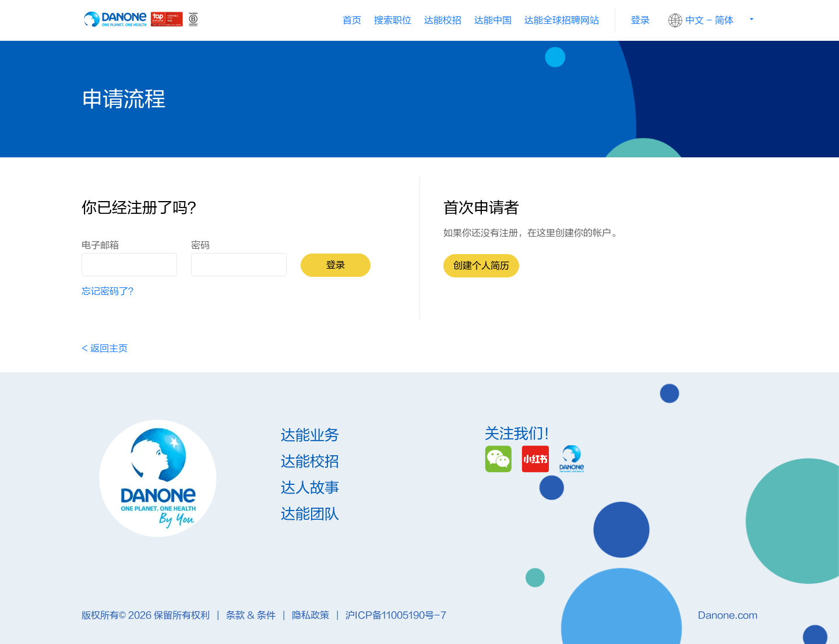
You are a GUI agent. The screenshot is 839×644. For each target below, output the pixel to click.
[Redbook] (537, 458)
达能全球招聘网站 (562, 20)
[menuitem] (443, 20)
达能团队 (310, 515)
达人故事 (310, 489)
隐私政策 (312, 615)
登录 (640, 20)
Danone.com (728, 615)
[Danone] (572, 458)
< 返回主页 (105, 349)
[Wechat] (500, 458)
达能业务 (310, 436)
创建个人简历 (481, 266)
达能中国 (493, 20)
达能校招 (443, 20)
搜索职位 (393, 20)
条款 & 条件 (252, 615)
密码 (200, 245)
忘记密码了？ (110, 291)
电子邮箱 (100, 245)
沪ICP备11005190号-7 (396, 615)
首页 (352, 20)
